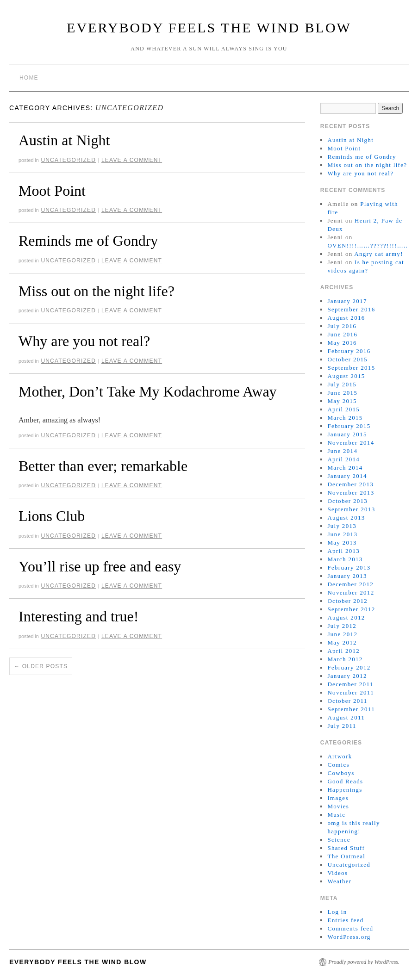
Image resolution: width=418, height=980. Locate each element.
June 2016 (342, 334)
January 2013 (347, 576)
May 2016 (342, 343)
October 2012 (347, 601)
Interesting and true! (78, 616)
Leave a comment (132, 160)
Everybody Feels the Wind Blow (209, 28)
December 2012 (350, 584)
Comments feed (350, 928)
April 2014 (343, 459)
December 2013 (350, 484)
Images (338, 798)
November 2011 (351, 692)
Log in (337, 912)
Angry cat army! (378, 254)
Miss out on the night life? (97, 291)
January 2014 (347, 476)
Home (29, 78)
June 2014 (342, 451)
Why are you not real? (84, 341)
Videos (337, 873)
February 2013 (349, 568)
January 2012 (347, 676)
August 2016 (346, 318)
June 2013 (342, 534)
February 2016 (349, 351)
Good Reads (345, 781)
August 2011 (346, 717)
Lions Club (52, 516)
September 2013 (351, 509)
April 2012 (343, 651)
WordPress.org (349, 937)
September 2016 (351, 309)
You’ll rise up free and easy (100, 566)
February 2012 (349, 667)
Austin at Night (64, 140)
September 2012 (351, 609)
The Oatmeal (346, 856)
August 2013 (346, 518)
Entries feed (345, 920)
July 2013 (342, 526)
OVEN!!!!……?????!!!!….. (368, 245)
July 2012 (342, 626)
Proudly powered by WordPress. (364, 962)
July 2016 (342, 326)
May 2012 (342, 642)
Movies (338, 806)
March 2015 (345, 418)
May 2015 (342, 401)
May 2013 (342, 543)
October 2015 (347, 359)
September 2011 (351, 709)
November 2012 (351, 592)
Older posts (41, 666)
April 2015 (343, 409)
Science (339, 840)
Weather (339, 881)
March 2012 (345, 659)
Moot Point (52, 191)
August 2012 (346, 617)
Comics (338, 765)
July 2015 (342, 384)
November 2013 (351, 493)
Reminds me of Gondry (88, 241)
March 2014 (345, 468)
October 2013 (347, 501)
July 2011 (342, 726)
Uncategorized (68, 160)
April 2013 (343, 551)
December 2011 (350, 684)
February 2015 (349, 426)
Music (336, 815)
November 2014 (351, 443)
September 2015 (351, 368)
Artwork (340, 756)
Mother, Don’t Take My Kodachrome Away (148, 391)
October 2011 (347, 701)
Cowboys (341, 773)
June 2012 (342, 634)
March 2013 (345, 559)
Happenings (345, 790)
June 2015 (342, 393)
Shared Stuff (346, 848)
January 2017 (347, 301)
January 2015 (347, 434)
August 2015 (346, 376)
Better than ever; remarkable (103, 466)
